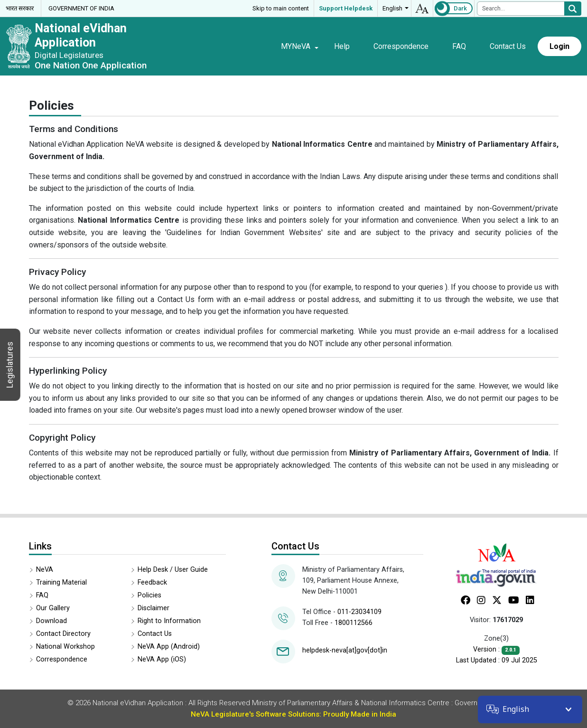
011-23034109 (359, 612)
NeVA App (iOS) (162, 659)
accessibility (422, 8)
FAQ (459, 46)
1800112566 (354, 623)
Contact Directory (63, 634)
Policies (149, 595)
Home (255, 46)
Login (559, 46)
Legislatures (10, 365)
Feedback (152, 582)
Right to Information (169, 621)
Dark (460, 8)
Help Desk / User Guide (173, 570)
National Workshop (65, 647)
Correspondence (401, 46)
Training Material (61, 582)
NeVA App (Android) (169, 647)
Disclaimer (154, 608)
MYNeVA (296, 46)
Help (342, 46)
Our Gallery (53, 608)
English (392, 8)
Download (51, 621)
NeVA (45, 570)
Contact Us (508, 46)
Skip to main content (281, 8)
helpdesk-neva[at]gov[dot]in (345, 650)
